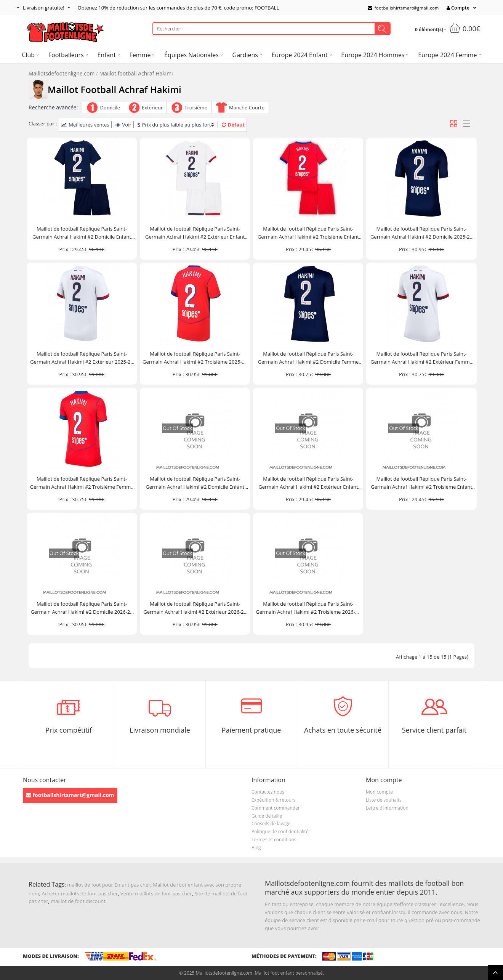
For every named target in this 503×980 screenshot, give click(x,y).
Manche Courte (247, 107)
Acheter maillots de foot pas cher (80, 893)
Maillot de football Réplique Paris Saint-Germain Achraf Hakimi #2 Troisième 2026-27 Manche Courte (308, 608)
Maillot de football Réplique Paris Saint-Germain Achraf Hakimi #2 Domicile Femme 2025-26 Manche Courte (308, 358)
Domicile (110, 107)
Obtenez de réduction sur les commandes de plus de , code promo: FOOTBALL (179, 8)
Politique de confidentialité (280, 832)
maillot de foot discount (78, 901)
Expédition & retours (273, 800)
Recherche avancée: (53, 107)
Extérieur (152, 107)
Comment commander (276, 808)
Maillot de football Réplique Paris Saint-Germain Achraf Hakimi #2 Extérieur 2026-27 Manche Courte (195, 608)
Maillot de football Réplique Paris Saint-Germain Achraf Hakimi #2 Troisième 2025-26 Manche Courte (195, 358)
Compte (458, 8)
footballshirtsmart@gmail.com (403, 8)
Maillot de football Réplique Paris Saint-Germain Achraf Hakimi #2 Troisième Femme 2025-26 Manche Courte (82, 483)
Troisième (196, 107)
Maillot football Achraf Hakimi (136, 73)
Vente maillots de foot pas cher (156, 893)
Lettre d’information (387, 808)
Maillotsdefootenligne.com (62, 73)
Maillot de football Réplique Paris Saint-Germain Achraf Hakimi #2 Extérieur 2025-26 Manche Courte (82, 358)
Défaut (233, 125)
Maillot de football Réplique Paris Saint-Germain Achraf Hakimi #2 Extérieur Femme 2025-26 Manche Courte (421, 358)
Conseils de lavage (271, 824)
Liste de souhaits (384, 800)
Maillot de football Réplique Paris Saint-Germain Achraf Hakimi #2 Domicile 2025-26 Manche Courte (421, 233)
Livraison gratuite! (44, 8)
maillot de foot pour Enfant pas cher (109, 885)
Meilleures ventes (85, 125)
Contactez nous (268, 792)
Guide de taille (267, 816)
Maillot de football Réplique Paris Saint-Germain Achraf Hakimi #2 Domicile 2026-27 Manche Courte (82, 608)
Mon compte (379, 792)
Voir (123, 125)
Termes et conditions (274, 840)
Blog (256, 848)
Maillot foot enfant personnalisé (288, 973)
